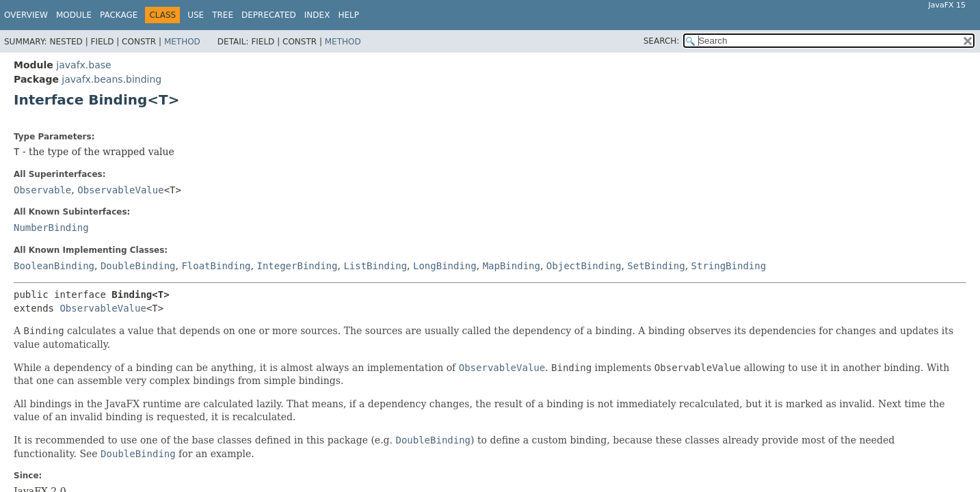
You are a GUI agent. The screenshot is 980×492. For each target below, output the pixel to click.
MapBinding (512, 266)
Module (74, 15)
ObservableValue (120, 190)
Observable (42, 190)
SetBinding (656, 266)
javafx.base (83, 65)
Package (119, 15)
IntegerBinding (297, 266)
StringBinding (729, 266)
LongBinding (445, 266)
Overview (26, 15)
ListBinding (375, 266)
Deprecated (269, 15)
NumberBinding (51, 228)
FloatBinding (216, 266)
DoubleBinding (138, 266)
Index (317, 15)
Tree (223, 15)
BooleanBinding (54, 266)
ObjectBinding (584, 266)
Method (182, 42)
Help (348, 15)
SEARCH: (662, 41)
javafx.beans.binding (111, 79)
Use (196, 15)
